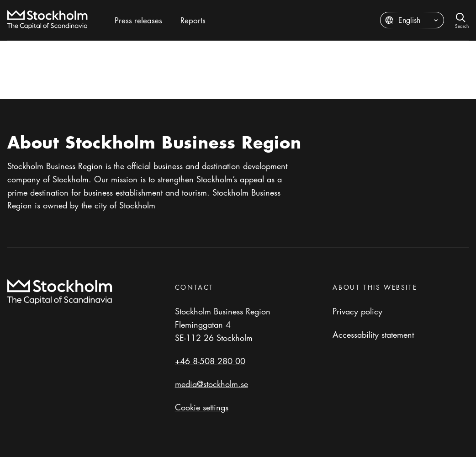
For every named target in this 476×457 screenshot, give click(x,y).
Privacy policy (357, 311)
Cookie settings (202, 407)
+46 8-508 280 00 (210, 361)
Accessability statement (373, 335)
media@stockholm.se (212, 384)
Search (462, 25)
